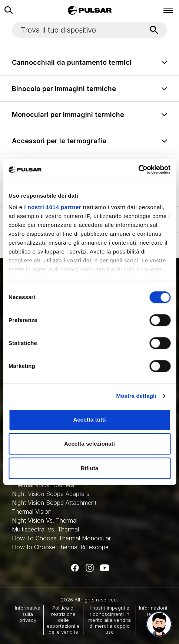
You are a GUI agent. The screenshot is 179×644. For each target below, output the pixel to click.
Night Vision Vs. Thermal (45, 520)
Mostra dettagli (136, 396)
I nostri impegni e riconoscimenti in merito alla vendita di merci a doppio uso (110, 620)
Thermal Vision (32, 511)
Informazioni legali (153, 611)
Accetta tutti (90, 420)
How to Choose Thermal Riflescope (60, 547)
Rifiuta (89, 468)
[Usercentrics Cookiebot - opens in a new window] (138, 170)
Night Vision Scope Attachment (54, 503)
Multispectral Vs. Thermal (45, 529)
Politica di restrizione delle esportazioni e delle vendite (63, 620)
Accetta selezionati (89, 444)
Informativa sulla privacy (28, 614)
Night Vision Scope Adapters (51, 494)
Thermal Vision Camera (43, 485)
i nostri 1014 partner (53, 207)
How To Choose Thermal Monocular (61, 538)
